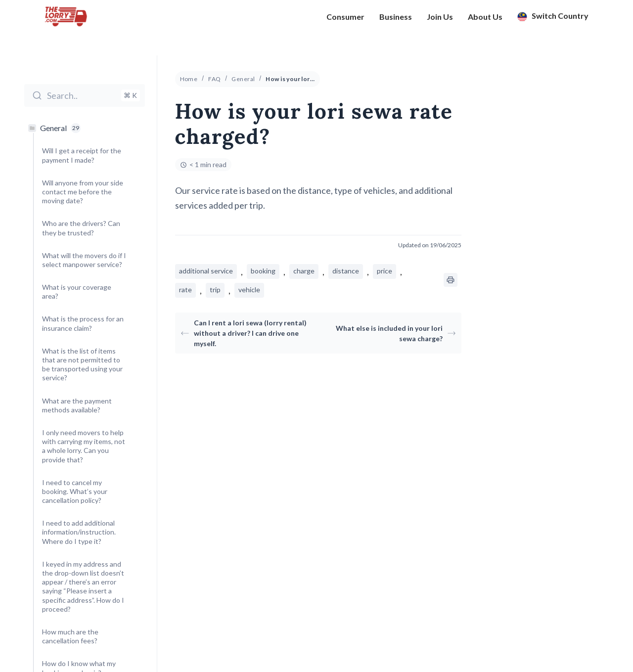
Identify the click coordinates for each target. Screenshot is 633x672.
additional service (206, 271)
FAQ (214, 79)
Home (189, 79)
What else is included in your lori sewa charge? (396, 333)
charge (304, 271)
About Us (485, 20)
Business (396, 20)
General (243, 79)
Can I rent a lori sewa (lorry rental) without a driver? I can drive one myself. (244, 333)
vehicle (249, 290)
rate (185, 290)
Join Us (440, 20)
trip (215, 290)
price (384, 271)
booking (263, 271)
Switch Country (553, 20)
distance (346, 271)
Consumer (345, 20)
